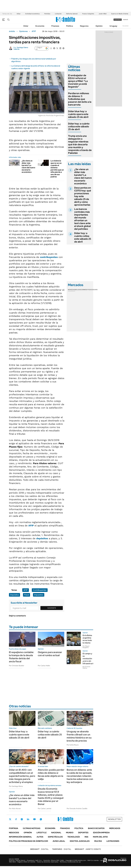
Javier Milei (103, 14)
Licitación (58, 14)
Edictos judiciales (80, 841)
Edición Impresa (101, 833)
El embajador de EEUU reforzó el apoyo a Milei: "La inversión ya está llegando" (78, 81)
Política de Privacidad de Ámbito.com (28, 841)
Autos (40, 837)
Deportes (83, 833)
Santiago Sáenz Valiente (21, 48)
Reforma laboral (72, 14)
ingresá (126, 20)
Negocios (84, 26)
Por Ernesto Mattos (86, 667)
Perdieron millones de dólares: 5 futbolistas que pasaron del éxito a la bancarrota (80, 99)
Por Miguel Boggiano (86, 647)
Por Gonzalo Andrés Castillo (77, 808)
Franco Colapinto (88, 14)
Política (70, 26)
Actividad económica (32, 14)
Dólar (19, 14)
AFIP (34, 31)
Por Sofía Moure (73, 745)
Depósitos (14, 595)
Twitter (10, 819)
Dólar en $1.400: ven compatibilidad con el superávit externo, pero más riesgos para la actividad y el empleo (22, 776)
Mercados (115, 828)
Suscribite (52, 608)
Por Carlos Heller (44, 666)
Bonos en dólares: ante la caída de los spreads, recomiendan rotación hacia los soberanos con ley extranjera (80, 776)
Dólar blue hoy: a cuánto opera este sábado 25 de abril (78, 114)
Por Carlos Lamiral (44, 808)
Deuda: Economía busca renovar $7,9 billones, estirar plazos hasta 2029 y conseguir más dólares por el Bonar (51, 796)
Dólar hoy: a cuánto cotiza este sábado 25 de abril (79, 126)
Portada (14, 828)
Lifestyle (42, 833)
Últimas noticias (32, 828)
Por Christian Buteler (17, 666)
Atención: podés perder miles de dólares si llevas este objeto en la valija (51, 774)
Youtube (34, 819)
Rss (86, 837)
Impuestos (39, 595)
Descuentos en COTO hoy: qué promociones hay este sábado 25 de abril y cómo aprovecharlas (83, 196)
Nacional (56, 833)
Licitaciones (113, 841)
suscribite (118, 20)
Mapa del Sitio (100, 837)
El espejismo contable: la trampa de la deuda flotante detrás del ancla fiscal (21, 657)
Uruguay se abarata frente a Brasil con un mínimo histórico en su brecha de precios (79, 736)
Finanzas (55, 26)
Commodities (86, 290)
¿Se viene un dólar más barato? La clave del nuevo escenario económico (28, 166)
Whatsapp (41, 819)
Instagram (22, 819)
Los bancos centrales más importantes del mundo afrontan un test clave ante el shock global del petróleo (82, 219)
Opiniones (23, 31)
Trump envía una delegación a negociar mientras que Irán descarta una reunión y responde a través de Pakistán (80, 144)
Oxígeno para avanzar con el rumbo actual (50, 654)
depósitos (42, 538)
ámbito (12, 31)
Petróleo (47, 14)
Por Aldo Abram (15, 808)
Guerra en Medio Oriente (120, 14)
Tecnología (74, 837)
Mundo (70, 833)
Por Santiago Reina (16, 786)
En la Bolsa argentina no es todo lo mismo (87, 639)
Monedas (71, 290)
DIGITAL (39, 849)
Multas (98, 841)
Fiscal (27, 595)
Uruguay (113, 26)
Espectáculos (55, 837)
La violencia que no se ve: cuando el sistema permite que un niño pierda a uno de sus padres (57, 169)
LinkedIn (28, 819)
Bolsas (78, 290)
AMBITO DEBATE (88, 849)
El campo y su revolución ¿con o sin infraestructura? (90, 658)
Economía (40, 26)
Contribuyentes (40, 590)
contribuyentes (49, 257)
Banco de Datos (96, 828)
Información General (20, 837)
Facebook (16, 819)
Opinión (99, 26)
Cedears (94, 290)
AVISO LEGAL (59, 841)
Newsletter (126, 26)
